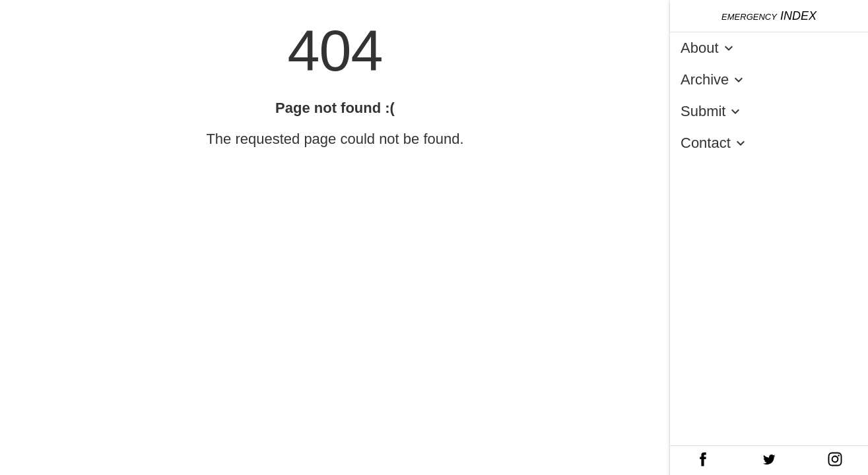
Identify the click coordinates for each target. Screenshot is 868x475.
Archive (715, 80)
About (710, 48)
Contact (716, 143)
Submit (713, 111)
